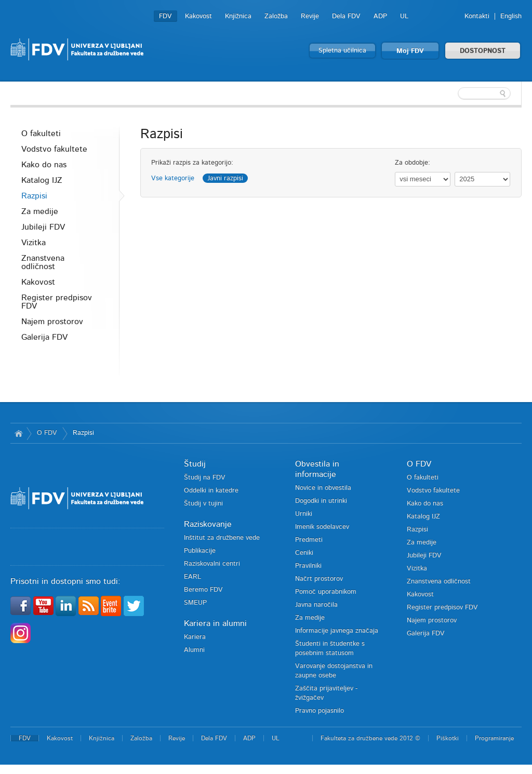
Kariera (195, 637)
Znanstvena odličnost (43, 262)
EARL (192, 577)
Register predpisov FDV (57, 302)
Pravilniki (308, 566)
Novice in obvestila (323, 488)
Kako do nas (44, 165)
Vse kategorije (173, 178)
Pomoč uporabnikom (326, 592)
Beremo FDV (203, 590)
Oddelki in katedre (211, 491)
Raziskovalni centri (212, 564)
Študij (195, 464)
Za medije (40, 211)
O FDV (47, 433)
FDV (165, 16)
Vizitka (34, 243)
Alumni (194, 650)
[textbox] (454, 94)
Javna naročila (316, 605)
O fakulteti (41, 134)
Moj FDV (410, 51)
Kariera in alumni (215, 623)
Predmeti (309, 540)
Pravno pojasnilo (320, 711)
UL (404, 16)
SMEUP (195, 603)
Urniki (304, 514)
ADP (380, 16)
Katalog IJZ (42, 180)
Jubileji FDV (43, 227)
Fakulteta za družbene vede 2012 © (370, 738)
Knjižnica (238, 16)
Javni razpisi (225, 178)
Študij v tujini (203, 504)
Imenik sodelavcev (322, 527)
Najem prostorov (52, 322)
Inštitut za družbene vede (222, 538)
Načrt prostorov (319, 579)
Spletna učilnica (342, 51)
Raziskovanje (208, 524)
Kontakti (477, 16)
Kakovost (198, 16)
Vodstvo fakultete (54, 149)
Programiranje (494, 738)
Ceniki (304, 553)
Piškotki (448, 738)
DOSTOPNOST (483, 51)
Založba (276, 16)
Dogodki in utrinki (321, 501)
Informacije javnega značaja (337, 631)
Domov (18, 433)
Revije (310, 16)
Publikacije (200, 551)
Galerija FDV (44, 337)
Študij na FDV (205, 478)
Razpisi (34, 196)
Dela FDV (346, 16)
